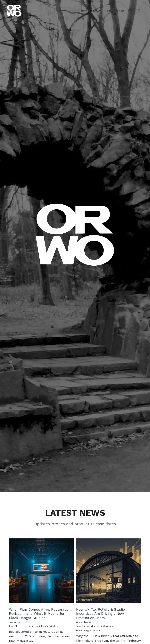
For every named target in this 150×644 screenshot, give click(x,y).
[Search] (139, 11)
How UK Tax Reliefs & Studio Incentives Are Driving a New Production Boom (100, 613)
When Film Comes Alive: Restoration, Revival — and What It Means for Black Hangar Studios (40, 613)
